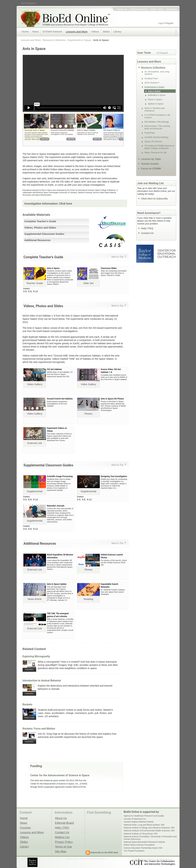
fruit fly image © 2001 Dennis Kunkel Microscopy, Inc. (87, 859)
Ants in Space (101, 40)
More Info (44, 139)
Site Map (61, 851)
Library (117, 32)
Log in (161, 23)
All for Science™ (152, 83)
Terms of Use (63, 847)
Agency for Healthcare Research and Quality (144, 816)
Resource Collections (54, 40)
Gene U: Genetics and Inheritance (155, 109)
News (36, 32)
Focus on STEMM (151, 169)
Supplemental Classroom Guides (44, 234)
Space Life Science (153, 142)
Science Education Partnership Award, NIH (143, 848)
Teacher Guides (150, 164)
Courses (25, 828)
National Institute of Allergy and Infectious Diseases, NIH (149, 828)
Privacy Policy (64, 842)
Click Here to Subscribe (155, 199)
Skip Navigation (29, 3)
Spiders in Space (156, 104)
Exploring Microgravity (36, 656)
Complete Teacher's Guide (40, 221)
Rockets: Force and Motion (39, 729)
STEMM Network (52, 32)
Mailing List (62, 837)
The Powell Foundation (134, 851)
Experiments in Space (79, 40)
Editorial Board (139, 9)
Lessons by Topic (151, 159)
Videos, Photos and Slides (40, 228)
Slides (106, 32)
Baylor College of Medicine (145, 254)
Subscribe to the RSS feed (104, 852)
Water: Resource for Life (156, 153)
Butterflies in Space (157, 95)
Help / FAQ (157, 9)
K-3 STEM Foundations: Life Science (157, 116)
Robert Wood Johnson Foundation (139, 845)
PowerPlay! (150, 133)
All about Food (151, 78)
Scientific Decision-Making (156, 137)
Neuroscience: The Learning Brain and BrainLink (157, 127)
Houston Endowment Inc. (135, 819)
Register (170, 23)
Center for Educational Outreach (166, 254)
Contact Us (147, 233)
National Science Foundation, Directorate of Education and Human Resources (150, 838)
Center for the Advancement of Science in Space (60, 775)
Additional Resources (38, 240)
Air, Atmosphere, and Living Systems (157, 73)
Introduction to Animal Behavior (42, 681)
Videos (95, 32)
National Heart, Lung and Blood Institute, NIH (144, 825)
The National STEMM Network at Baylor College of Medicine (159, 147)
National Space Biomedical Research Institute (144, 842)
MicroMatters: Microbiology (157, 122)
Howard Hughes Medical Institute (139, 822)
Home (25, 32)
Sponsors (172, 9)
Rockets (27, 704)
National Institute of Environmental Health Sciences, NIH (149, 831)
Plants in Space (155, 100)
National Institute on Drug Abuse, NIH (141, 834)
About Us (122, 9)
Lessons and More (77, 32)
